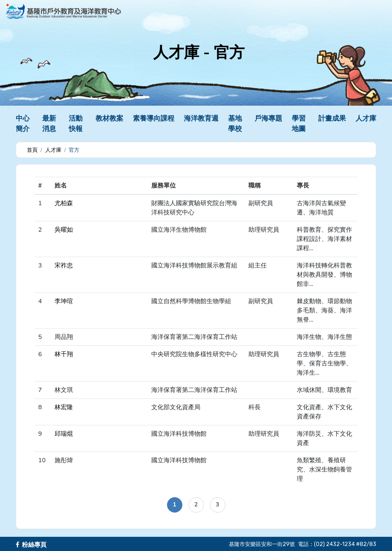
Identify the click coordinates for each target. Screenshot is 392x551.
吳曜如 (64, 230)
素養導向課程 (154, 118)
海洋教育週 (201, 118)
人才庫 (366, 118)
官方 (74, 150)
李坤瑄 (64, 301)
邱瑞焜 (64, 434)
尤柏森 (64, 203)
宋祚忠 (64, 266)
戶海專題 (268, 118)
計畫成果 (332, 118)
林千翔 (64, 354)
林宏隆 (64, 407)
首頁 (32, 150)
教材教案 (109, 118)
